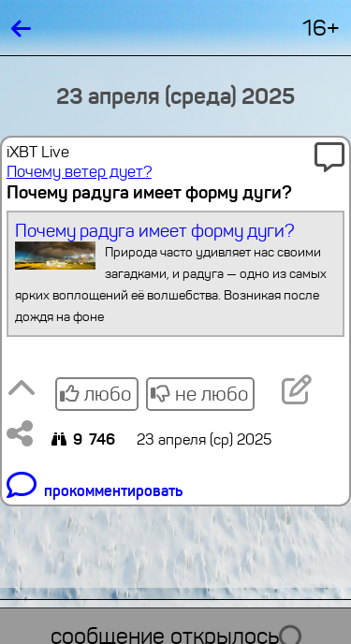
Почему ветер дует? (79, 172)
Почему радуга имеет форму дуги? (175, 274)
